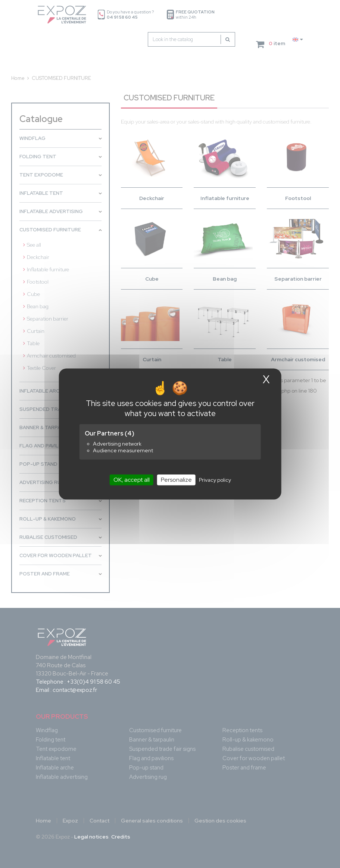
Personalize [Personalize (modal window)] (176, 480)
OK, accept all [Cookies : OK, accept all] (132, 480)
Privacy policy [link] (215, 480)
